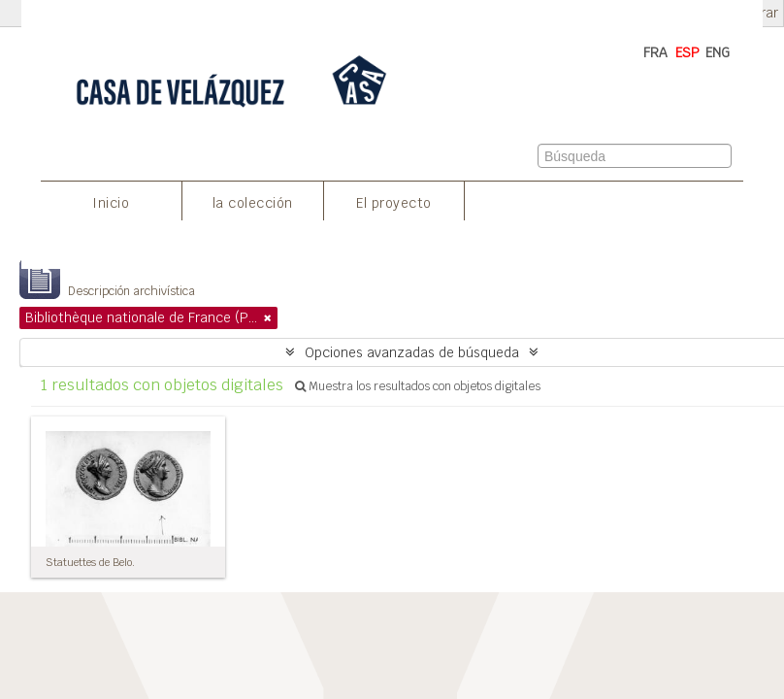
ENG (718, 52)
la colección (253, 203)
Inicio (111, 203)
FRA (655, 52)
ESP (687, 52)
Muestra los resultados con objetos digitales (418, 386)
